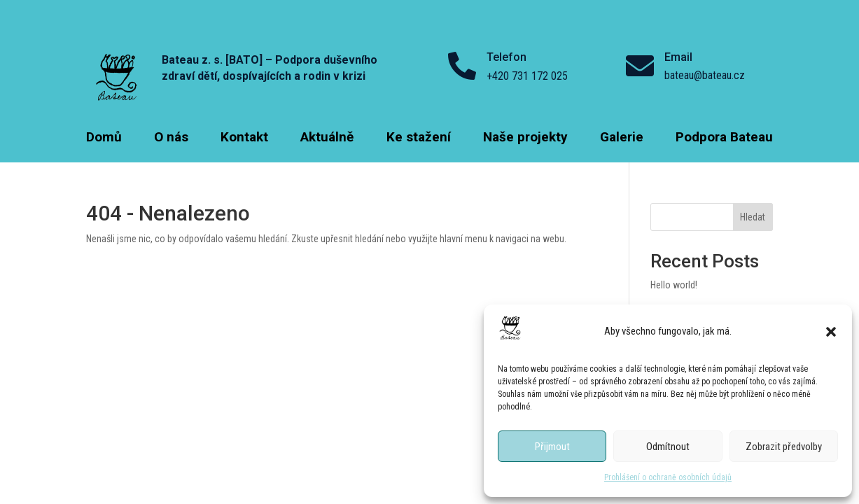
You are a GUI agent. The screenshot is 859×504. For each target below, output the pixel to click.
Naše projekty (525, 139)
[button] (831, 332)
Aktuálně (327, 139)
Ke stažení (419, 139)
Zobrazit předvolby (784, 447)
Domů (104, 139)
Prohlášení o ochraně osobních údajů (668, 477)
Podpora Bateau (724, 139)
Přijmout (552, 447)
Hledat (753, 217)
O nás (171, 139)
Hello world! (674, 285)
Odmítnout (668, 447)
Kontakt (244, 139)
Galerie (622, 139)
